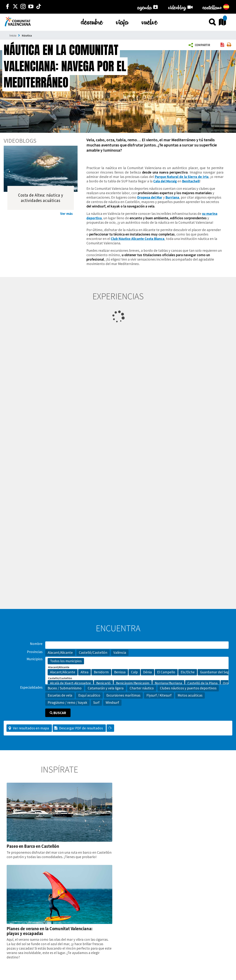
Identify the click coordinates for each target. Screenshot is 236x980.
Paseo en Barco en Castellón (33, 846)
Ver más (66, 214)
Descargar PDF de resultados (78, 728)
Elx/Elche (188, 672)
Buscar (58, 713)
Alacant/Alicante (63, 672)
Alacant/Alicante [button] (60, 652)
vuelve (149, 21)
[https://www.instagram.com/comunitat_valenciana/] (23, 7)
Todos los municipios (66, 661)
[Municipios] (137, 671)
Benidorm (101, 672)
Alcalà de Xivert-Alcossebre (70, 683)
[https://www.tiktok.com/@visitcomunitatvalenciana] (39, 7)
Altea (84, 672)
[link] (222, 45)
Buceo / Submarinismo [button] (65, 688)
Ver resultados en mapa (28, 728)
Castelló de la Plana (202, 683)
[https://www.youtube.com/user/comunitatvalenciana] (31, 7)
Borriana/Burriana (168, 683)
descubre (92, 21)
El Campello (166, 672)
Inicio (13, 35)
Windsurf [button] (112, 702)
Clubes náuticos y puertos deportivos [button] (188, 688)
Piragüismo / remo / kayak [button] (67, 702)
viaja (122, 21)
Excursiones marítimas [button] (123, 695)
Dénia (147, 672)
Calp (134, 672)
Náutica (27, 35)
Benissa (120, 672)
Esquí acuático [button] (89, 695)
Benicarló (103, 683)
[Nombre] (137, 645)
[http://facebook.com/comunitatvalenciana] (8, 7)
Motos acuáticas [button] (190, 695)
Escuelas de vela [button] (60, 695)
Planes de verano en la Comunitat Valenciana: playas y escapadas (50, 931)
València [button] (120, 652)
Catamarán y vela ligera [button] (106, 688)
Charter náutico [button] (142, 688)
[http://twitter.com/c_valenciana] (15, 7)
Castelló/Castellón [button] (93, 652)
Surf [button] (96, 702)
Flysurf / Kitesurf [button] (159, 695)
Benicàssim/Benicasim (133, 683)
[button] (200, 45)
